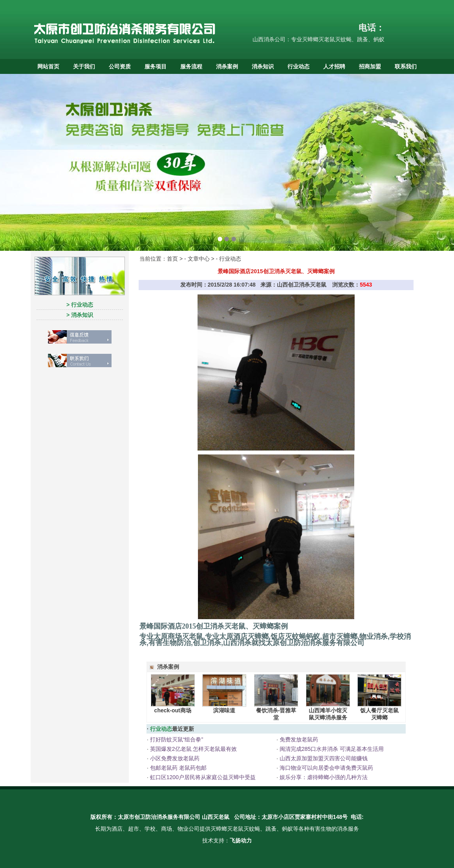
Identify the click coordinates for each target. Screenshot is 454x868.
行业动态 (298, 66)
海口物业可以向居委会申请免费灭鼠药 (326, 768)
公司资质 (120, 66)
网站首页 (48, 66)
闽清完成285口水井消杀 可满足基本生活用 (331, 749)
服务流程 (191, 66)
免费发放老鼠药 (298, 739)
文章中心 (199, 259)
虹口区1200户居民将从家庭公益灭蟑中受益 (202, 777)
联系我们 (406, 66)
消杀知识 (263, 66)
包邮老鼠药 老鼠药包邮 (178, 768)
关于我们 (84, 66)
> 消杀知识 (80, 315)
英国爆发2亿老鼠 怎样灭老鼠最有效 (193, 749)
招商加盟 (370, 66)
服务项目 (156, 66)
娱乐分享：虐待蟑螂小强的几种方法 (323, 777)
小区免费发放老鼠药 (174, 758)
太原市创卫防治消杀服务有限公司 (159, 817)
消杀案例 (227, 66)
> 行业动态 (80, 305)
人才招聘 (334, 66)
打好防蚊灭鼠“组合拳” (176, 739)
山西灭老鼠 (216, 817)
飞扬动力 (241, 840)
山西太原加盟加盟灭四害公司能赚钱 (323, 758)
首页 (172, 259)
